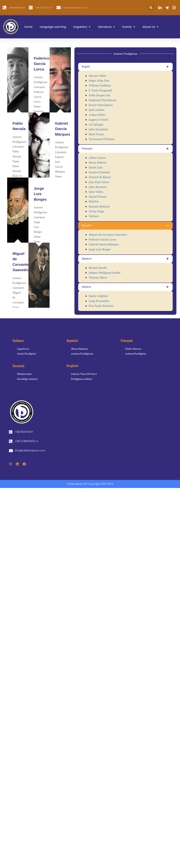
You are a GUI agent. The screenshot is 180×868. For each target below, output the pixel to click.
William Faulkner (100, 85)
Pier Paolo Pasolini (101, 306)
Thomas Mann (98, 277)
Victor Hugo (96, 211)
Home (28, 27)
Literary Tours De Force (84, 374)
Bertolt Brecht (98, 268)
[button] (151, 8)
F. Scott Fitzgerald (100, 90)
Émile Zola (96, 167)
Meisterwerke (24, 374)
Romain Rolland (99, 206)
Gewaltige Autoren (27, 379)
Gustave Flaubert (100, 172)
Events (127, 27)
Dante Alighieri (98, 296)
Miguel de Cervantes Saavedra (108, 235)
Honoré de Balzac (100, 177)
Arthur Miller (97, 115)
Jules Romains (98, 187)
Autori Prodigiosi (26, 354)
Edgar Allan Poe (99, 81)
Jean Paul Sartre (99, 182)
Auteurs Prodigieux (136, 354)
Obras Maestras (79, 349)
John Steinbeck (98, 129)
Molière (94, 201)
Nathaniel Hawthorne (103, 100)
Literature (105, 27)
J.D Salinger (96, 124)
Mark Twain (96, 134)
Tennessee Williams (102, 139)
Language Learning (53, 27)
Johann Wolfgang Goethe (105, 273)
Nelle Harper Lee (99, 95)
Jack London (97, 110)
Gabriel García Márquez (63, 129)
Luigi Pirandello (99, 301)
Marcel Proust (98, 197)
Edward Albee (98, 76)
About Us (149, 27)
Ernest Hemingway (101, 105)
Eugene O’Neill (98, 120)
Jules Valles (96, 192)
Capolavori (23, 349)
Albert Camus (97, 158)
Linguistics (80, 27)
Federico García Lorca (42, 64)
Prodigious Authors (82, 379)
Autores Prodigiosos (82, 354)
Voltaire (94, 216)
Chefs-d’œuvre (133, 349)
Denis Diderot (98, 162)
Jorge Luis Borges (40, 194)
